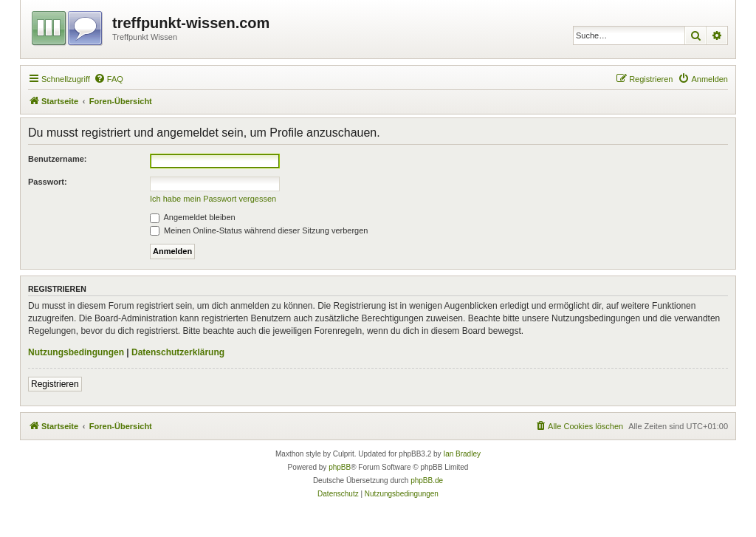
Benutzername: (57, 159)
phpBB (340, 467)
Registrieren (55, 384)
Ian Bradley (462, 454)
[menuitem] (109, 79)
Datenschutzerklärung (178, 352)
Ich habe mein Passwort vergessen (213, 199)
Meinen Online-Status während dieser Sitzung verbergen (259, 230)
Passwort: (48, 182)
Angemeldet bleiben (193, 217)
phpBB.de (427, 480)
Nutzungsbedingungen (76, 352)
